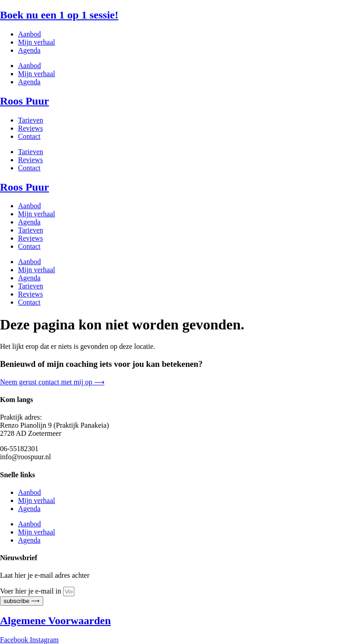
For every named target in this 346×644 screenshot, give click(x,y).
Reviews (30, 128)
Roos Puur (25, 101)
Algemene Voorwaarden (55, 621)
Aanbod (30, 34)
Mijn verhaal (36, 42)
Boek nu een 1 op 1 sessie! (59, 15)
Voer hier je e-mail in (32, 591)
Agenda (29, 50)
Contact (29, 136)
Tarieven (31, 120)
